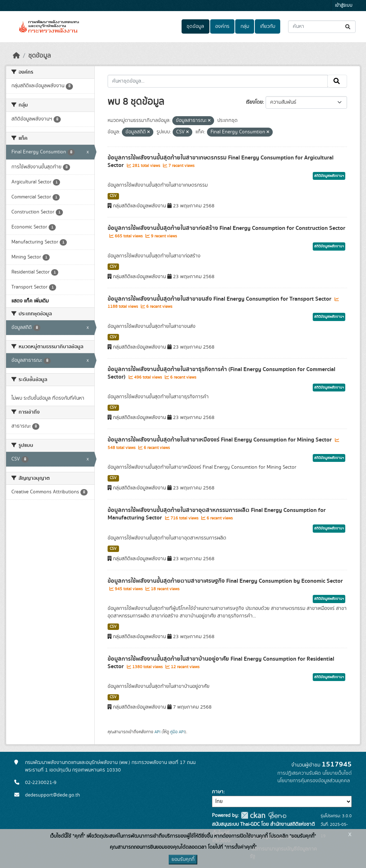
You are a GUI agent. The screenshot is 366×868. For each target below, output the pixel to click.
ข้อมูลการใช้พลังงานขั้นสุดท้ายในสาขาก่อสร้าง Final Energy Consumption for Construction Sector (226, 228)
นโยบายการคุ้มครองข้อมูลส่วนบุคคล (314, 781)
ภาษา (218, 792)
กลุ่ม (245, 26)
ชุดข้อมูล (195, 26)
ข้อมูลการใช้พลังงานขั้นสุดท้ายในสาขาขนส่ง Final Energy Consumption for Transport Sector (220, 299)
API (157, 732)
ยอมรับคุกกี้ (183, 859)
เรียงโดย (254, 102)
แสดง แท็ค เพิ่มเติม (30, 301)
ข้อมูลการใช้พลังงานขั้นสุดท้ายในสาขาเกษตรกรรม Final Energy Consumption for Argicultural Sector (221, 161)
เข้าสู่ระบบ (344, 6)
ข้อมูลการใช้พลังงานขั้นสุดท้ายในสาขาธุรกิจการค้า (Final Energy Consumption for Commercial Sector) (221, 373)
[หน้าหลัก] (16, 56)
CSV (113, 196)
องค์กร (222, 26)
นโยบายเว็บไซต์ (337, 773)
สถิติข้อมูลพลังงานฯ (329, 176)
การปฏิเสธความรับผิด (299, 773)
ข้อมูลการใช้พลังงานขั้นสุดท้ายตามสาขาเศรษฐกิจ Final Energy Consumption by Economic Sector (225, 581)
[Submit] (348, 27)
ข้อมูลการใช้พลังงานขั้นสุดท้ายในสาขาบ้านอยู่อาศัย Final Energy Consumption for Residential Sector (221, 663)
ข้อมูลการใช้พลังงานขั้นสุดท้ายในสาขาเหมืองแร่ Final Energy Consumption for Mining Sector (220, 440)
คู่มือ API (177, 732)
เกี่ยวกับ (268, 26)
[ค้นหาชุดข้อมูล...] (322, 27)
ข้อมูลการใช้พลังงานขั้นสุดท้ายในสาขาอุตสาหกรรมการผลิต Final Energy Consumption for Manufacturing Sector (217, 514)
